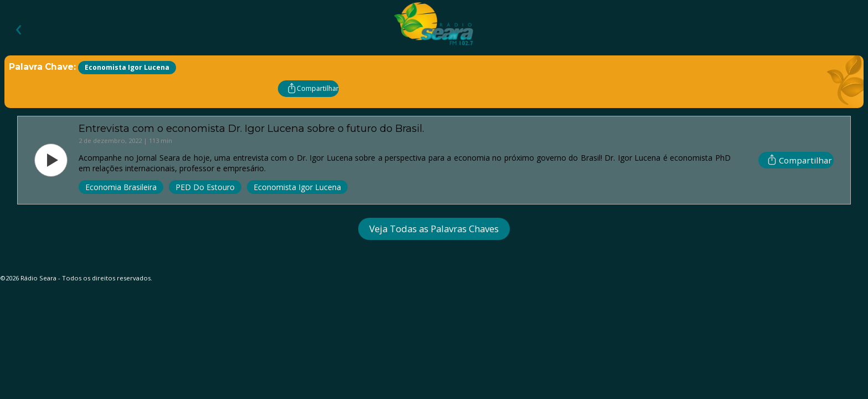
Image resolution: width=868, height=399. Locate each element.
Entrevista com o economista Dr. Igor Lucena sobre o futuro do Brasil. (251, 128)
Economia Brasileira (121, 187)
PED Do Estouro (205, 187)
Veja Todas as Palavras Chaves (434, 229)
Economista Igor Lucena (297, 187)
